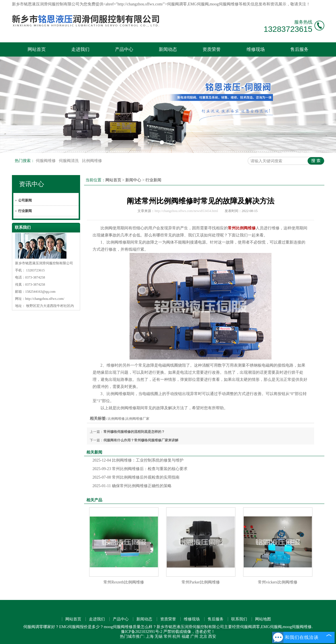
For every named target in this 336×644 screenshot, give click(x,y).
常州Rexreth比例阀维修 (124, 582)
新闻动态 (168, 49)
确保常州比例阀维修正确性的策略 (132, 486)
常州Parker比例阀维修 (201, 582)
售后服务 (299, 49)
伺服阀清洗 (69, 161)
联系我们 (239, 619)
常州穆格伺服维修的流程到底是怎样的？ (134, 432)
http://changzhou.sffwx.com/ (45, 299)
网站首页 (37, 49)
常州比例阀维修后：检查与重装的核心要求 (140, 469)
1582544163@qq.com (40, 292)
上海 (150, 636)
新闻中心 (133, 180)
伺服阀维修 (46, 161)
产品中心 (124, 49)
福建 (185, 636)
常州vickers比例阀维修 (277, 582)
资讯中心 (32, 184)
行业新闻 (25, 211)
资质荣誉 (212, 49)
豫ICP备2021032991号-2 (142, 632)
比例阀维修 (92, 161)
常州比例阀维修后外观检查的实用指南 (136, 477)
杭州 (176, 636)
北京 (203, 636)
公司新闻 (25, 200)
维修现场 (256, 49)
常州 (168, 636)
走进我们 (80, 49)
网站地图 (263, 619)
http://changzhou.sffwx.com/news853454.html (186, 211)
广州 (194, 636)
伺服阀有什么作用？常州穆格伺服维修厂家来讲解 (141, 440)
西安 (212, 636)
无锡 (158, 636)
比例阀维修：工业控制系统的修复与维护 (138, 460)
